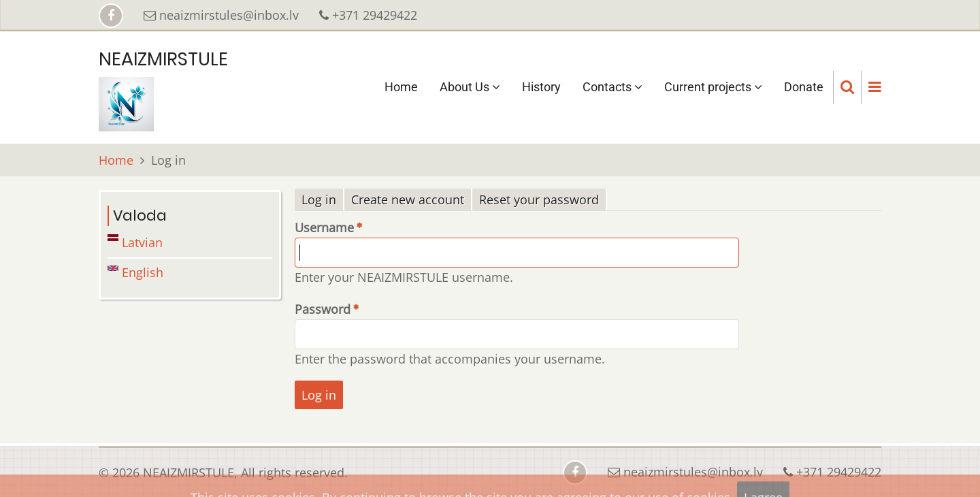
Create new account (408, 199)
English (135, 272)
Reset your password (539, 199)
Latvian (135, 242)
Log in (323, 200)
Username (324, 227)
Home (401, 87)
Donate (804, 87)
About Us (470, 87)
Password (323, 309)
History (541, 87)
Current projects (713, 87)
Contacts (612, 87)
